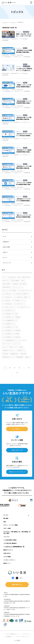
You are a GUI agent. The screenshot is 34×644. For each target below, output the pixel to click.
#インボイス (23, 340)
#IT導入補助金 (15, 281)
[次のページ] (17, 373)
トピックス (6, 537)
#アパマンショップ (18, 287)
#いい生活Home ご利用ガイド (21, 294)
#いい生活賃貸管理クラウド (10, 340)
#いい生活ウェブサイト (9, 307)
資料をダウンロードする (16, 472)
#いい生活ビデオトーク (24, 307)
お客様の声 (6, 242)
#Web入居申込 (6, 284)
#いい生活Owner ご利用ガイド (22, 297)
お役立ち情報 (6, 247)
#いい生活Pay (6, 301)
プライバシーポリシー (22, 637)
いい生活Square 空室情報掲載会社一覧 (14, 547)
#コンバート (17, 344)
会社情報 (9, 637)
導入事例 (6, 518)
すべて (4, 236)
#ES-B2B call (12, 277)
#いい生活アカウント (20, 304)
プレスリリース (7, 263)
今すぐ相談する (16, 429)
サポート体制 (7, 528)
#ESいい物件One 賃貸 (24, 277)
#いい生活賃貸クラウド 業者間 (11, 334)
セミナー (5, 258)
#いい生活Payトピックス (19, 301)
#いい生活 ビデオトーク (25, 291)
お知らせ (5, 252)
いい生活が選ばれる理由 (10, 540)
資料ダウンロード (8, 550)
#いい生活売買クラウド (9, 310)
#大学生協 (5, 354)
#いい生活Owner (7, 297)
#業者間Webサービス (8, 357)
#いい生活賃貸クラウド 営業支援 (11, 330)
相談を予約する (16, 450)
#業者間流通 (19, 357)
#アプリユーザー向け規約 (9, 291)
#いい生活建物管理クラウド (10, 320)
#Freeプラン (6, 281)
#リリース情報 (19, 347)
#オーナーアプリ (7, 344)
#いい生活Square (7, 304)
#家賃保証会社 (14, 354)
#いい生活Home (7, 294)
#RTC (23, 281)
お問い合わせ (7, 553)
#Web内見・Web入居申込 (20, 284)
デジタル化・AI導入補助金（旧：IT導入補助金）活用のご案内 (17, 533)
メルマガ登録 (7, 557)
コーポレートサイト (9, 560)
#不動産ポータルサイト (9, 350)
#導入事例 (23, 354)
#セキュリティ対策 (8, 347)
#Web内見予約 (6, 287)
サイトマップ (25, 634)
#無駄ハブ (28, 357)
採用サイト (6, 563)
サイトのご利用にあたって (12, 634)
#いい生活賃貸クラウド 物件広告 (11, 337)
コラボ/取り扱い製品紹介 (10, 543)
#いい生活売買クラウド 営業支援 (11, 317)
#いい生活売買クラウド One (10, 314)
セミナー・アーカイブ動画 (10, 525)
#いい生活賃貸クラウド (9, 324)
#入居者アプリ (21, 350)
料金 (5, 522)
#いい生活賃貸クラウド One (10, 327)
